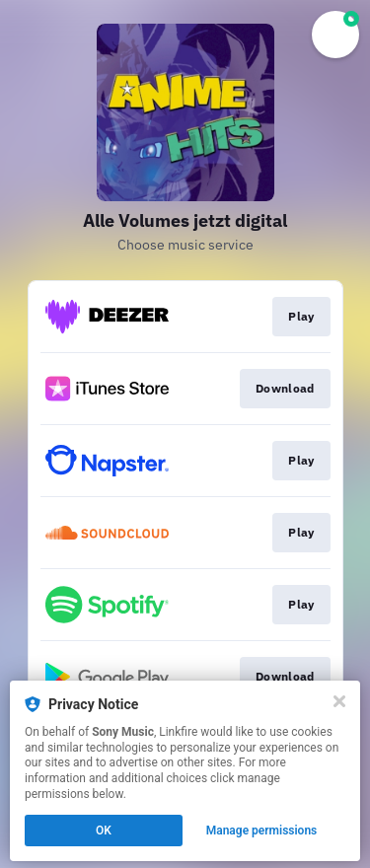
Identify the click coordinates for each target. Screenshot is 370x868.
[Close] (339, 701)
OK (104, 831)
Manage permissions (262, 831)
